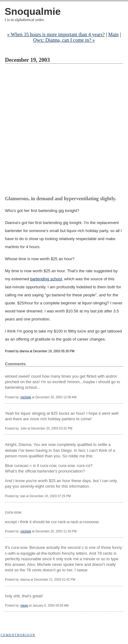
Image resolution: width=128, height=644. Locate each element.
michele (26, 397)
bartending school (46, 279)
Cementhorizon (18, 635)
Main (113, 34)
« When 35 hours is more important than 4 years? (56, 34)
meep (24, 606)
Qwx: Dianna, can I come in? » (64, 40)
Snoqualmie (33, 11)
